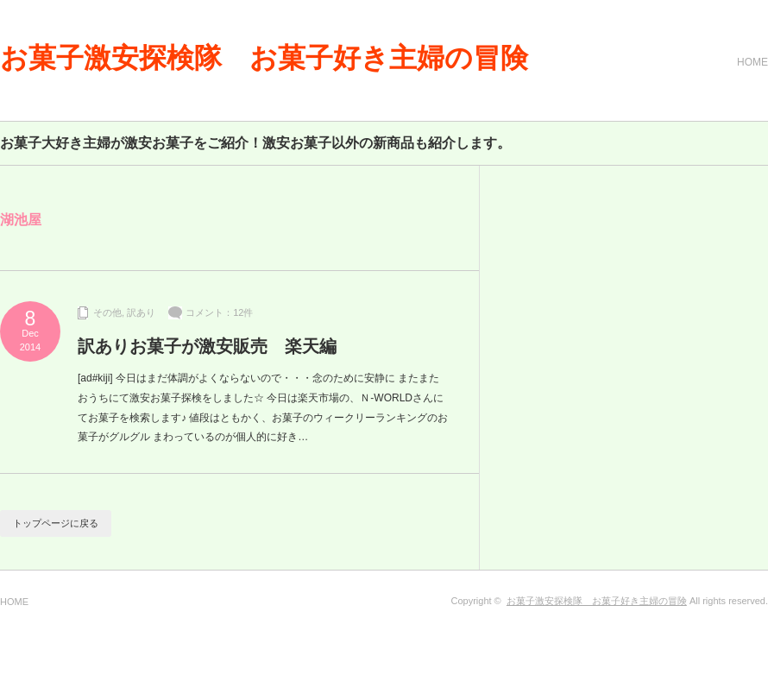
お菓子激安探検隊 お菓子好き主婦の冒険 (264, 58)
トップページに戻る (56, 523)
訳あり (141, 312)
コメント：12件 (219, 312)
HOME (752, 62)
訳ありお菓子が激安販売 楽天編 (207, 346)
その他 (107, 312)
